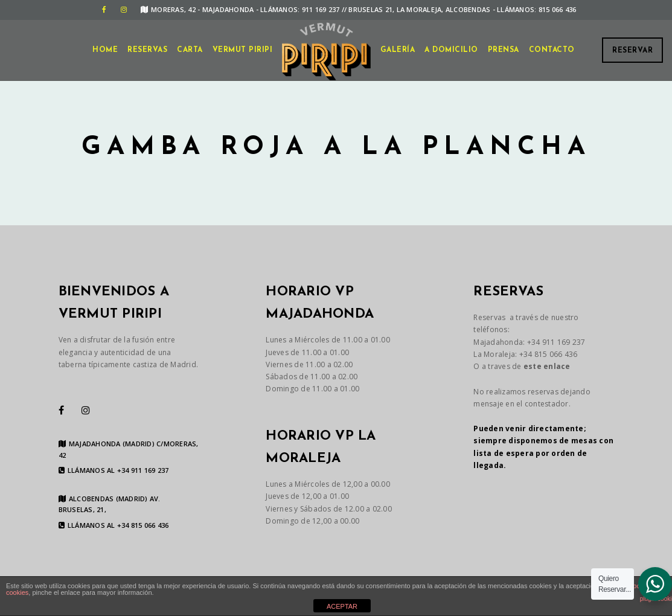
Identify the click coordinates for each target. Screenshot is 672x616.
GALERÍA (398, 50)
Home (105, 50)
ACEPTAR (342, 606)
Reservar (632, 51)
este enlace (547, 366)
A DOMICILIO (451, 50)
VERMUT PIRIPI (243, 50)
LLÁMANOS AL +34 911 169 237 (114, 470)
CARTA (190, 50)
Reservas (147, 50)
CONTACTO (552, 50)
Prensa (504, 50)
